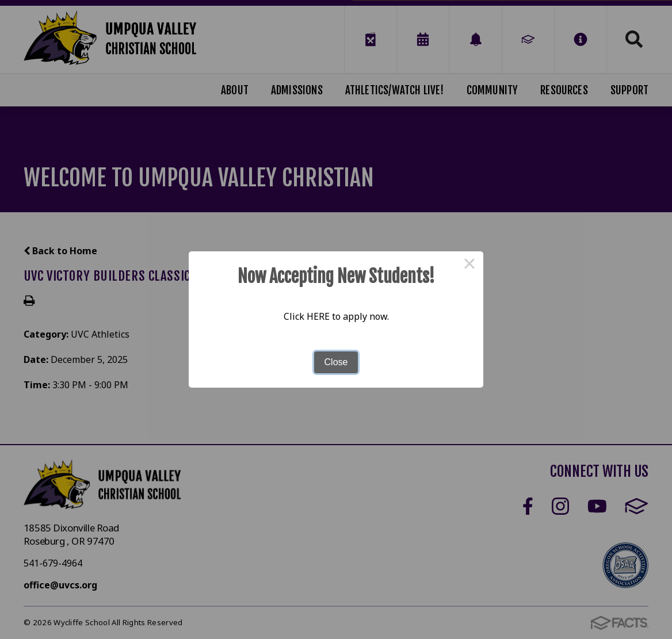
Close (336, 362)
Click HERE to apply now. (336, 316)
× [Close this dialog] (469, 265)
